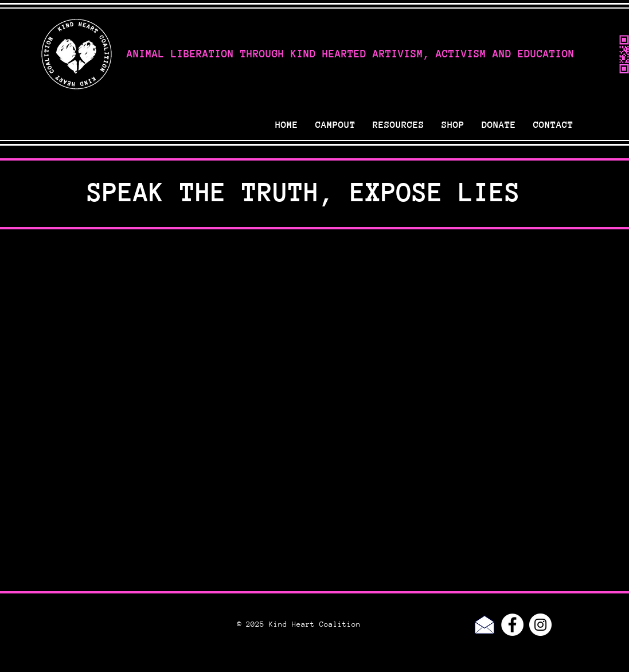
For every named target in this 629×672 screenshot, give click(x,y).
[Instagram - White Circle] (540, 625)
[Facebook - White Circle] (512, 625)
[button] (399, 125)
